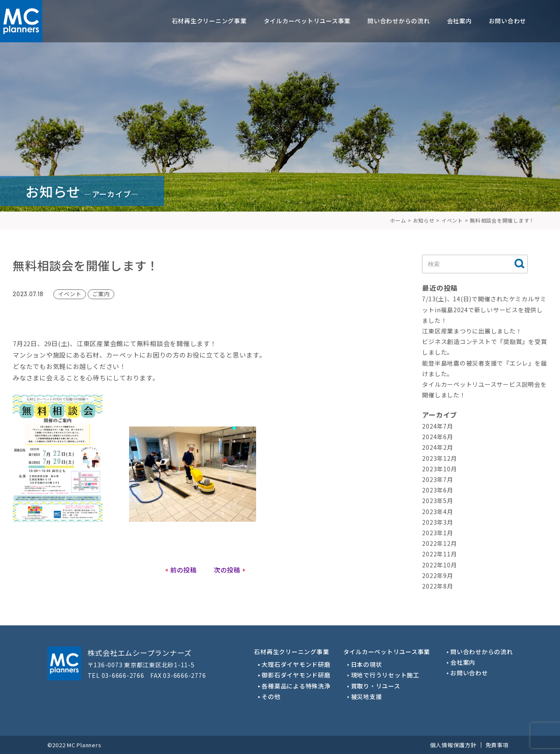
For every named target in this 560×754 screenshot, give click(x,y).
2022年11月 (439, 554)
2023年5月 (437, 501)
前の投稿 (183, 570)
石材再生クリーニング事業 (209, 21)
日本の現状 (367, 664)
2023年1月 (437, 533)
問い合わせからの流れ (399, 21)
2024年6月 (437, 437)
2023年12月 (439, 458)
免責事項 (497, 745)
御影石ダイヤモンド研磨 (296, 675)
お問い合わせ (508, 21)
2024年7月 (437, 426)
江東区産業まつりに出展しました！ (472, 331)
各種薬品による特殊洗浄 (296, 686)
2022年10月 (439, 565)
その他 (271, 696)
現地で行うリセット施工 (385, 675)
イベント (70, 294)
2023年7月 (437, 479)
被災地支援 (367, 696)
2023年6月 (437, 490)
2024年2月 (437, 447)
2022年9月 (437, 575)
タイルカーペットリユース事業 (307, 21)
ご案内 (101, 294)
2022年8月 (437, 586)
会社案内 (459, 21)
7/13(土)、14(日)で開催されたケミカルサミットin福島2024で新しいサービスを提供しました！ (484, 309)
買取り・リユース (376, 686)
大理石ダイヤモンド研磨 (296, 664)
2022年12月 (439, 543)
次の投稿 (227, 570)
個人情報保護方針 (453, 745)
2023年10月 (439, 469)
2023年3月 (437, 522)
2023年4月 (437, 512)
